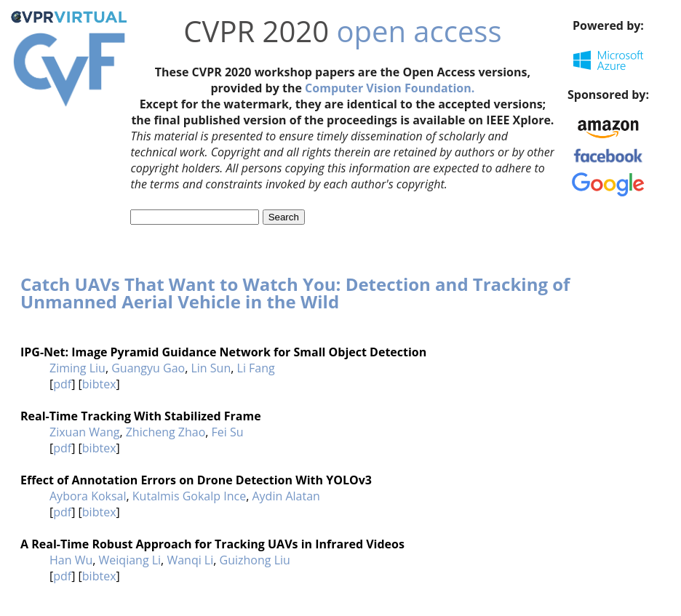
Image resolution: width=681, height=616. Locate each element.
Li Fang (256, 368)
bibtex (99, 384)
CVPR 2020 (256, 31)
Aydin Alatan (286, 496)
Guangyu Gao (148, 368)
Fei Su (228, 432)
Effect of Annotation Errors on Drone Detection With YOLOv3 (196, 480)
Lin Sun (211, 368)
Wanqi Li (190, 560)
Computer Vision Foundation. (390, 88)
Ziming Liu (77, 368)
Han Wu (71, 560)
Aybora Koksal (88, 496)
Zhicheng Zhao (166, 432)
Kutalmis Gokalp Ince (189, 496)
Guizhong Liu (255, 560)
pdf (62, 384)
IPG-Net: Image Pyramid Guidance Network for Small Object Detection (223, 352)
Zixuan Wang (84, 432)
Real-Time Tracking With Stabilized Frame (141, 416)
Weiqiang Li (130, 560)
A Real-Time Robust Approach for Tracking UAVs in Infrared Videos (212, 544)
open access (419, 31)
